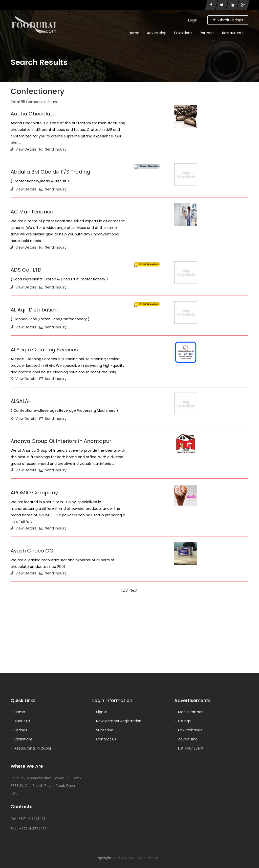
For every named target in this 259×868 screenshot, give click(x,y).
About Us (22, 721)
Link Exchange (190, 730)
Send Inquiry (53, 149)
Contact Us (106, 739)
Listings (21, 730)
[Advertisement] (129, 633)
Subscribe (105, 730)
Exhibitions (183, 33)
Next (134, 590)
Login (193, 20)
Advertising (157, 33)
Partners (207, 33)
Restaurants (233, 33)
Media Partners (191, 712)
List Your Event (191, 748)
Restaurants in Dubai (33, 748)
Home (134, 33)
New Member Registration (119, 721)
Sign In (102, 712)
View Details (23, 149)
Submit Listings (228, 20)
